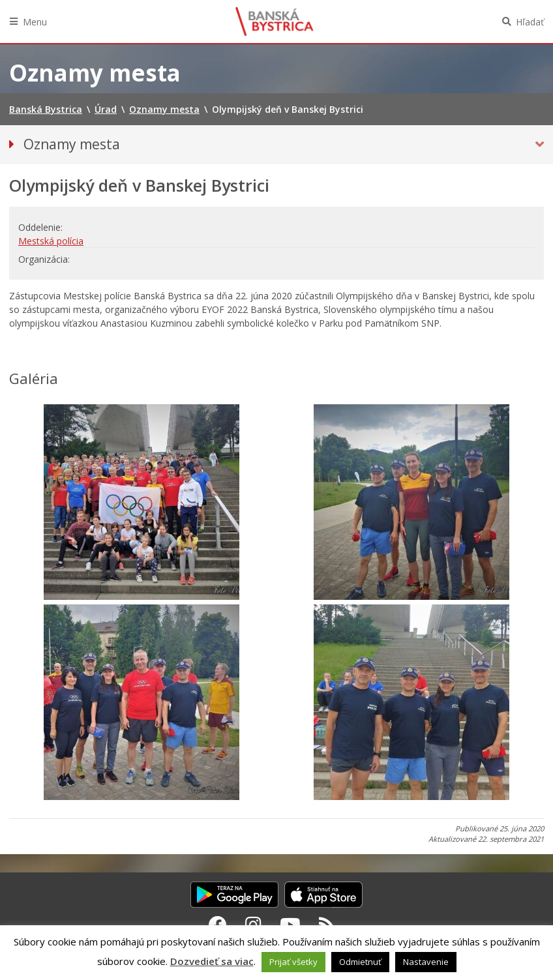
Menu (35, 22)
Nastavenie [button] (426, 962)
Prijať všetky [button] (293, 962)
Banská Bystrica (275, 22)
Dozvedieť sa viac (212, 961)
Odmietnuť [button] (360, 962)
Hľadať (530, 22)
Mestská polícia (51, 241)
